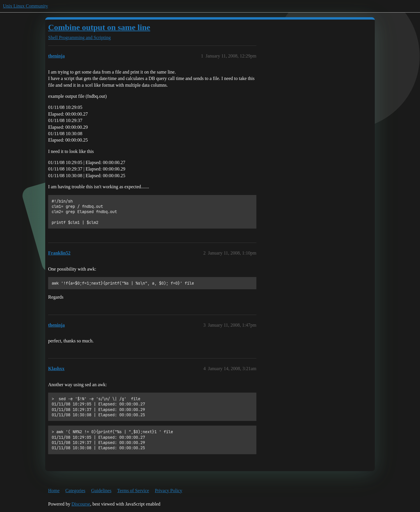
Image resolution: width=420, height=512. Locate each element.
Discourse (81, 504)
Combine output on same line (99, 27)
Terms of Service (133, 491)
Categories (75, 491)
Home (54, 491)
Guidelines (101, 491)
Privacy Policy (169, 491)
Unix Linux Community (26, 6)
